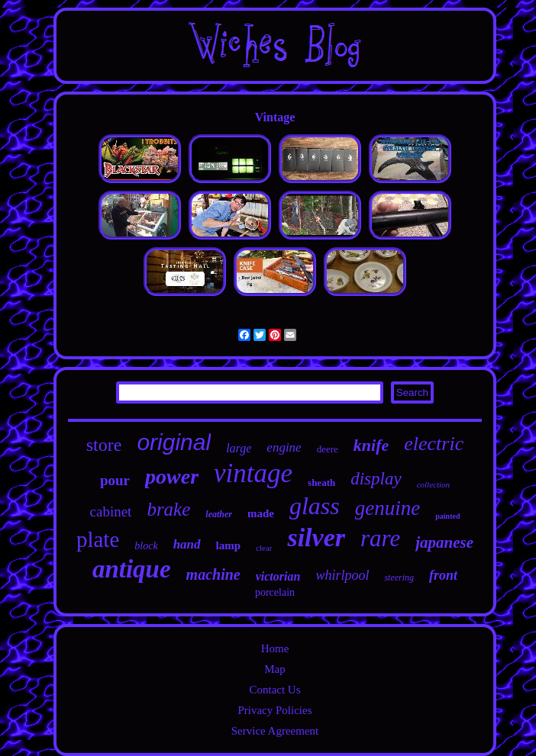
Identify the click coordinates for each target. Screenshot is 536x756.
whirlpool (342, 575)
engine (284, 447)
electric (434, 444)
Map (275, 669)
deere (328, 449)
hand (187, 544)
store (104, 445)
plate (98, 539)
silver (316, 537)
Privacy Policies (274, 710)
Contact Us (274, 690)
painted (447, 516)
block (146, 546)
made (261, 513)
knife (371, 445)
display (376, 479)
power (172, 476)
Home (275, 648)
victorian (278, 576)
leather (219, 514)
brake (168, 509)
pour (115, 480)
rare (380, 538)
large (239, 448)
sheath (321, 483)
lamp (229, 545)
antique (132, 569)
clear (264, 548)
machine (213, 574)
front (443, 575)
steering (399, 577)
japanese (444, 542)
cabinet (111, 512)
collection (433, 484)
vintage (253, 473)
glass (315, 506)
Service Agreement (275, 731)
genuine (387, 508)
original (174, 442)
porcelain (275, 592)
